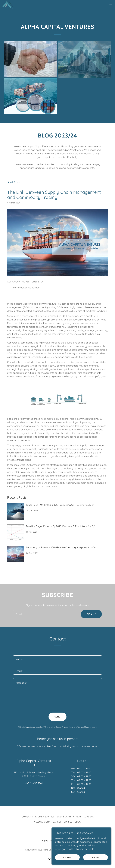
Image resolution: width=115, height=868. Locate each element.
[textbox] (45, 614)
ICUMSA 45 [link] (27, 817)
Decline (67, 857)
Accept (95, 857)
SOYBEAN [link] (89, 817)
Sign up (91, 614)
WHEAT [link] (77, 817)
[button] (111, 5)
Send (57, 717)
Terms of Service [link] (84, 727)
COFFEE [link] (68, 822)
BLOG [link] (78, 822)
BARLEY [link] (57, 822)
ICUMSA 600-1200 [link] (45, 817)
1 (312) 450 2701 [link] (34, 783)
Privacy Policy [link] (68, 727)
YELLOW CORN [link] (42, 822)
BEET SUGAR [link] (64, 817)
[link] (8, 5)
